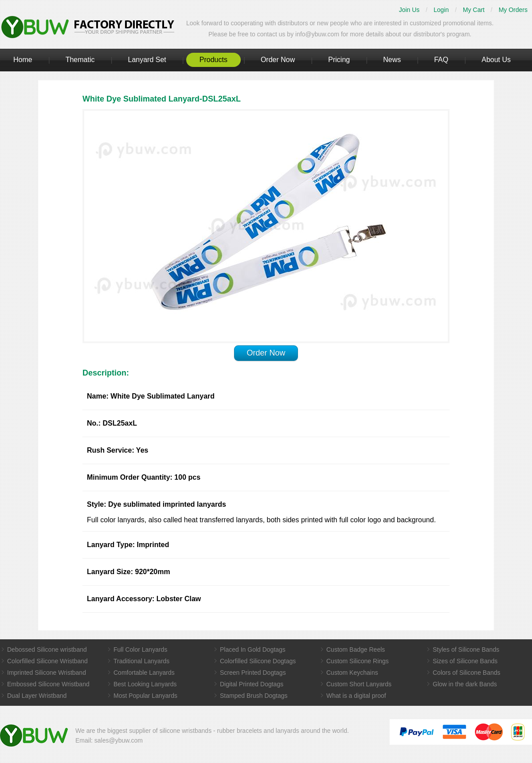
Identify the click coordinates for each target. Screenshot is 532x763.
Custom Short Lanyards (359, 684)
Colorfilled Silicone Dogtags (258, 661)
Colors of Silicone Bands (467, 673)
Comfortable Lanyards (144, 673)
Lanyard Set (147, 60)
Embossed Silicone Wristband (48, 684)
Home (23, 60)
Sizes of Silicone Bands (465, 661)
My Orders (513, 10)
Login (441, 10)
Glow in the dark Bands (465, 684)
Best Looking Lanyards (145, 684)
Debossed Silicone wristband (47, 650)
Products (213, 60)
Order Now (278, 60)
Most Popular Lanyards (145, 696)
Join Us (409, 10)
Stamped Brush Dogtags (254, 696)
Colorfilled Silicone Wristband (47, 661)
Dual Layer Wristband (37, 696)
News (392, 60)
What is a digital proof (356, 696)
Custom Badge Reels (356, 650)
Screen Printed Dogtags (253, 673)
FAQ (441, 60)
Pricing (339, 60)
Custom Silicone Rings (358, 661)
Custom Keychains (352, 673)
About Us (496, 60)
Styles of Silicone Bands (466, 650)
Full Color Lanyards (140, 650)
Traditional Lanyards (141, 661)
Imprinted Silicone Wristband (47, 673)
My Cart (474, 10)
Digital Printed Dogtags (252, 684)
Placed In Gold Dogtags (253, 650)
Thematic (80, 60)
